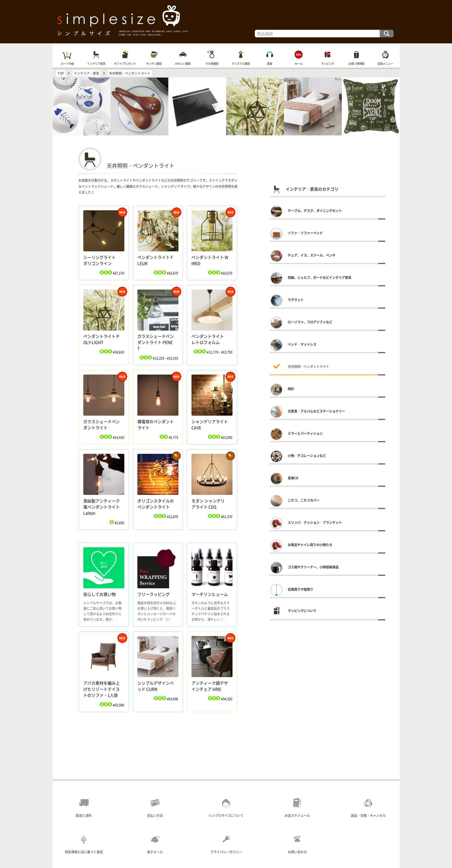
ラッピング (327, 64)
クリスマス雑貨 (240, 64)
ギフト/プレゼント (125, 64)
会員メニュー (385, 64)
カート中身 (67, 64)
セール (298, 64)
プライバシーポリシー (226, 852)
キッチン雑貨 (154, 64)
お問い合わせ (297, 852)
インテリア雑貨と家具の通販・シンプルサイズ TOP (226, 22)
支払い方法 (155, 816)
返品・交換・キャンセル (368, 816)
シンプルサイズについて (226, 816)
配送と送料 (84, 816)
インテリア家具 (96, 64)
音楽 (270, 64)
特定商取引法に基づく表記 (84, 852)
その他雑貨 (212, 64)
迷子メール (155, 852)
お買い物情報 (356, 64)
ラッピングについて (302, 611)
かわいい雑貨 (183, 64)
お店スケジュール (297, 816)
